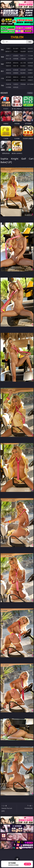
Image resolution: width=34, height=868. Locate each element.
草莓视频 (23, 84)
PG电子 (8, 48)
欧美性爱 (30, 63)
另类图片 (30, 73)
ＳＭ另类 (30, 59)
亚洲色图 (16, 70)
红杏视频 (8, 87)
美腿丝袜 (8, 73)
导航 (2, 85)
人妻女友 (23, 77)
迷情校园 (8, 80)
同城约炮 (8, 84)
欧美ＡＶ (23, 56)
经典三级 (16, 66)
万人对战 (23, 48)
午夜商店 (16, 84)
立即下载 (27, 864)
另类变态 (30, 66)
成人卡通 (23, 63)
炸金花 (16, 51)
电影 (2, 64)
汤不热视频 (30, 84)
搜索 (30, 42)
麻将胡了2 (8, 51)
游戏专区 (30, 48)
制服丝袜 (8, 66)
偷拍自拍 (16, 63)
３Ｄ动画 (30, 56)
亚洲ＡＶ (8, 56)
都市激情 (8, 77)
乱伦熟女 (23, 66)
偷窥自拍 (8, 70)
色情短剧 (16, 87)
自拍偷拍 (16, 56)
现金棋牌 (23, 51)
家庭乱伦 (16, 77)
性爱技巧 (30, 80)
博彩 (2, 50)
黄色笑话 (23, 80)
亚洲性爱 (8, 63)
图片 (2, 71)
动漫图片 (30, 70)
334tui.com (17, 37)
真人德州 (16, 48)
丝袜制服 (16, 59)
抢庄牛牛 (30, 51)
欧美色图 (23, 70)
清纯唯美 (16, 73)
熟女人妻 (8, 59)
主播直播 (23, 59)
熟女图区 (23, 73)
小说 (2, 78)
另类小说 (16, 80)
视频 (2, 57)
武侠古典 (30, 77)
